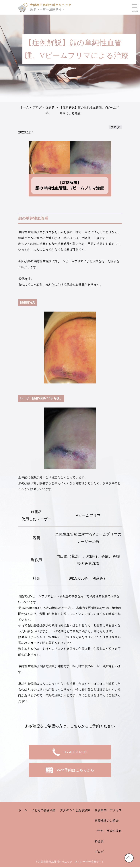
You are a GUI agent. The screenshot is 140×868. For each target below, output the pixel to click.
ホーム (23, 811)
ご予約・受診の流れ (108, 831)
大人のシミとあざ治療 (75, 811)
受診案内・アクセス (108, 811)
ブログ (99, 852)
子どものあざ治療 (44, 811)
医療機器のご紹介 (107, 821)
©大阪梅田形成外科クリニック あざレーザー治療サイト (70, 862)
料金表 (99, 842)
